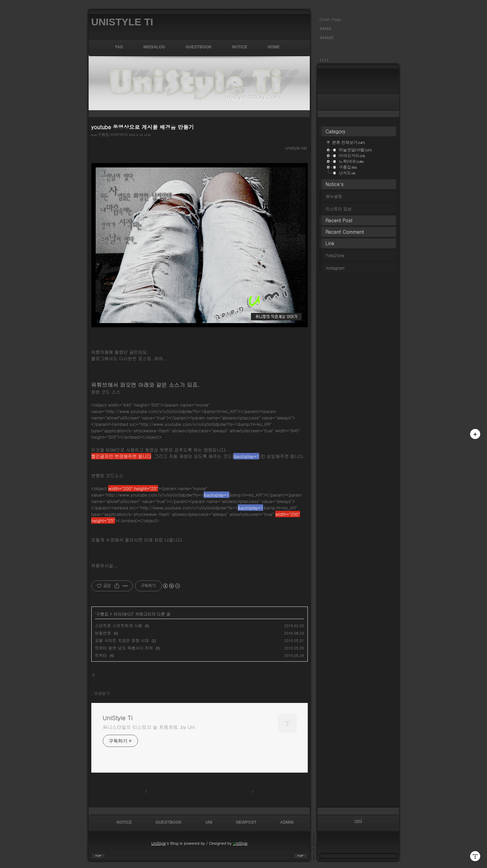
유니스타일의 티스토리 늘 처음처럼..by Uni (149, 727)
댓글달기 (102, 693)
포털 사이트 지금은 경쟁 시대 (122, 640)
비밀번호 (103, 633)
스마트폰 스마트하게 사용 (119, 625)
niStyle (240, 843)
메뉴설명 (334, 196)
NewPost (246, 822)
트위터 (101, 655)
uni (209, 822)
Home (274, 47)
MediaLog (154, 47)
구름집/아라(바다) (113, 134)
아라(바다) (123, 614)
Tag (119, 47)
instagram (340, 268)
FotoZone (335, 255)
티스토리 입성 (339, 209)
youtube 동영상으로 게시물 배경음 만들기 (143, 127)
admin (287, 822)
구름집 (102, 614)
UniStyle (158, 843)
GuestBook (199, 47)
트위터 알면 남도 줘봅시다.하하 (124, 648)
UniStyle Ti (122, 22)
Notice (240, 47)
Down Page (330, 19)
